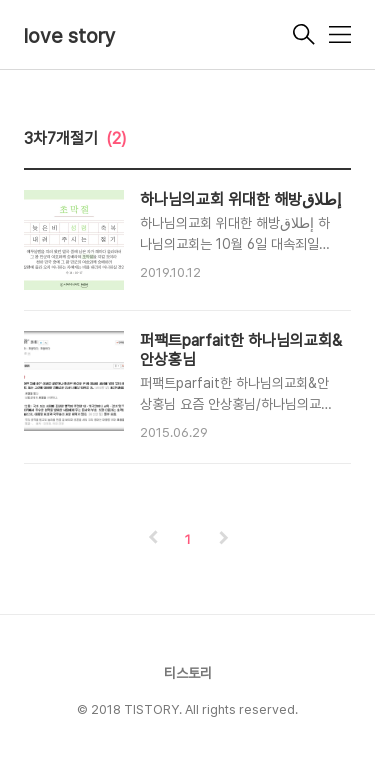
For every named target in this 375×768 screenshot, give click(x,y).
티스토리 (188, 673)
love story (70, 36)
